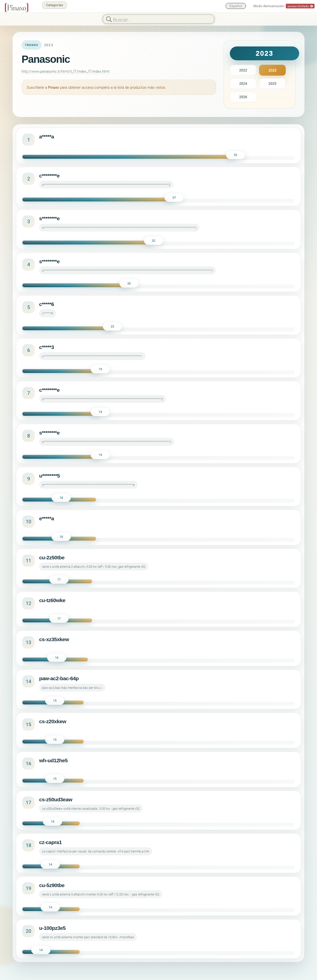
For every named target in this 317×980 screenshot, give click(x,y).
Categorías (54, 5)
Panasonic (46, 59)
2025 (272, 83)
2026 (243, 97)
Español (236, 6)
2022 (243, 70)
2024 (243, 83)
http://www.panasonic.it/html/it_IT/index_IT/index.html (65, 71)
